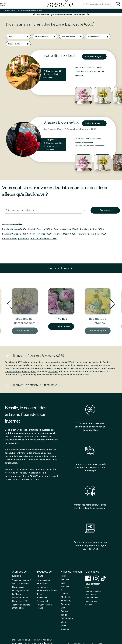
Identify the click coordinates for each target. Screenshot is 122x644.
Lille (63, 608)
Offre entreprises (20, 598)
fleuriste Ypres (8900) (41, 234)
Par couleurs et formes (47, 591)
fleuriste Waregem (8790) (15, 234)
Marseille (65, 579)
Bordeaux (65, 604)
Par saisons (42, 584)
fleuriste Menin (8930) (65, 234)
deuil (34, 372)
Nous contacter (93, 584)
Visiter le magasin (94, 56)
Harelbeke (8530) (66, 362)
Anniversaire (109, 368)
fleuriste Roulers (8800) (92, 229)
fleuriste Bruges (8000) (14, 229)
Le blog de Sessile (20, 591)
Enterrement (42, 601)
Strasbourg (66, 601)
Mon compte (91, 601)
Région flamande (34, 365)
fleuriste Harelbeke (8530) (44, 239)
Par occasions (43, 580)
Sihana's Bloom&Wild (61, 122)
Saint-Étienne (67, 618)
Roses (39, 594)
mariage (26, 372)
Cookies (89, 605)
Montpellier (66, 597)
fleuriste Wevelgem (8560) (15, 239)
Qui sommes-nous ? (21, 584)
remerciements (13, 372)
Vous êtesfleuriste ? (3, 4)
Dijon (63, 622)
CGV (88, 588)
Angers (64, 625)
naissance (53, 372)
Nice (63, 590)
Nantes (64, 594)
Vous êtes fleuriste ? (22, 580)
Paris (63, 576)
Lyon (63, 583)
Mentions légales (93, 591)
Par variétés (42, 587)
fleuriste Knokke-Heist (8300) (92, 234)
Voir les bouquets (25, 331)
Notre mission (19, 587)
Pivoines (61, 319)
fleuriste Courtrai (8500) (40, 229)
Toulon (64, 615)
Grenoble (65, 629)
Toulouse (65, 586)
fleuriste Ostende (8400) (66, 229)
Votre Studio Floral (59, 56)
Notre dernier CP (20, 601)
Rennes (65, 611)
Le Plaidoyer (18, 594)
